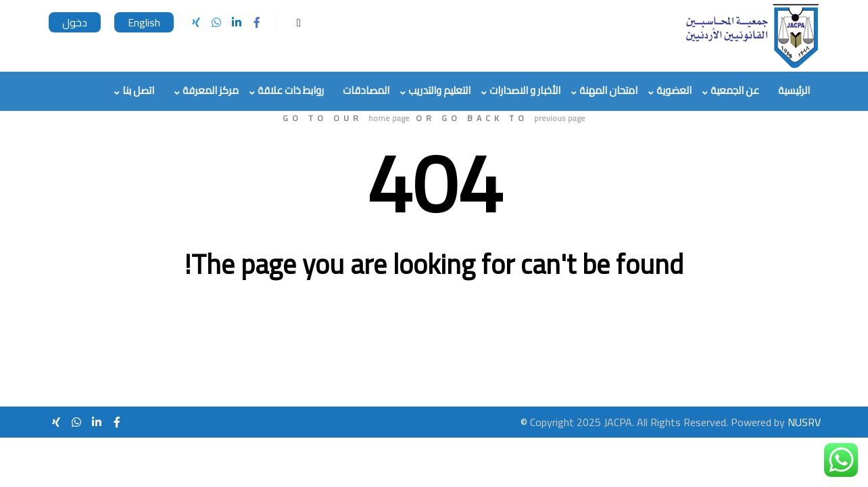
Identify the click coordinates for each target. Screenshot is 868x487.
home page (389, 118)
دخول (75, 22)
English (144, 22)
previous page (560, 118)
